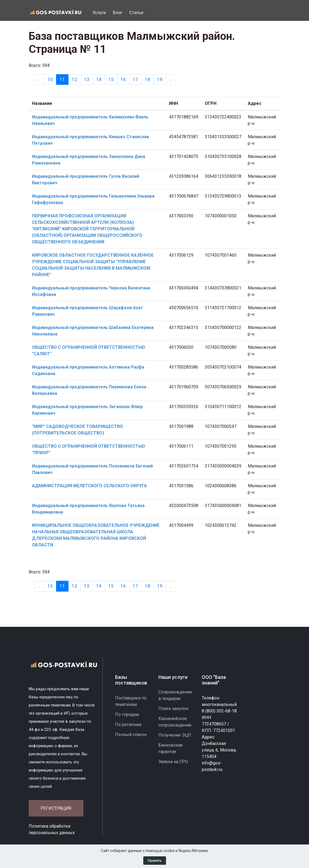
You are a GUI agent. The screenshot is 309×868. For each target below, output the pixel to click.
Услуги (99, 13)
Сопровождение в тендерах (175, 695)
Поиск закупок (173, 709)
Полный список (131, 735)
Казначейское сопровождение (175, 722)
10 (50, 79)
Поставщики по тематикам (131, 701)
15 (111, 79)
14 (99, 79)
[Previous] (39, 80)
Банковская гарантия (170, 748)
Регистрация (56, 808)
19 (160, 79)
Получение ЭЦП (175, 735)
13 (87, 79)
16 (123, 79)
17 (135, 79)
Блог (118, 13)
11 (64, 79)
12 (74, 79)
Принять (155, 861)
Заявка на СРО (173, 762)
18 (148, 79)
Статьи (136, 13)
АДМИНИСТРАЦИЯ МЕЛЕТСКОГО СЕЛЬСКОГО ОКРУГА (89, 486)
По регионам (128, 725)
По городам (127, 714)
